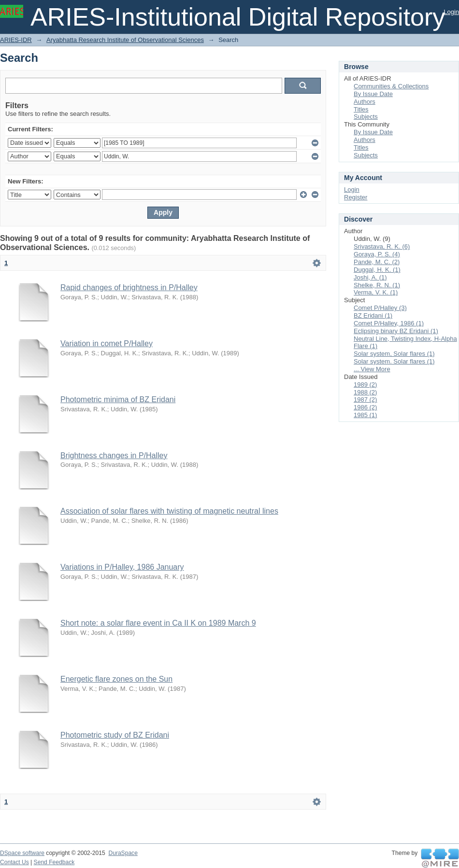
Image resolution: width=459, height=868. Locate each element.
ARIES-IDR (16, 40)
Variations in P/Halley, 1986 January (122, 567)
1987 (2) (365, 399)
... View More (372, 369)
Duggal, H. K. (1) (377, 270)
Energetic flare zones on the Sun (116, 679)
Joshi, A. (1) (370, 277)
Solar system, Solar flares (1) (394, 354)
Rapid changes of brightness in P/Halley (129, 287)
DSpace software (22, 853)
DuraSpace (123, 853)
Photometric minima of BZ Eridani (118, 399)
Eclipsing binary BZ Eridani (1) (396, 331)
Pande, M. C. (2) (377, 262)
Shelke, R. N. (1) (377, 285)
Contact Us (14, 862)
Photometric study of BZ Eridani (115, 735)
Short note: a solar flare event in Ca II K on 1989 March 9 (158, 623)
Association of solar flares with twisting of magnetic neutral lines (169, 511)
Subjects (366, 117)
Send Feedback (54, 862)
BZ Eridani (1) (373, 315)
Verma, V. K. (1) (376, 292)
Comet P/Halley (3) (380, 308)
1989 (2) (365, 385)
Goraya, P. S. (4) (377, 254)
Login (451, 12)
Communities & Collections (391, 86)
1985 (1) (365, 415)
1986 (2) (365, 407)
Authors (365, 102)
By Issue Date (373, 94)
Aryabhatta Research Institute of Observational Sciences (125, 40)
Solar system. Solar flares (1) (394, 361)
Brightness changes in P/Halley (114, 455)
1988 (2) (365, 392)
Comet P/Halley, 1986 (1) (389, 323)
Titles (361, 109)
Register (356, 197)
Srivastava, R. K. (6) (382, 246)
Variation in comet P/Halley (107, 343)
